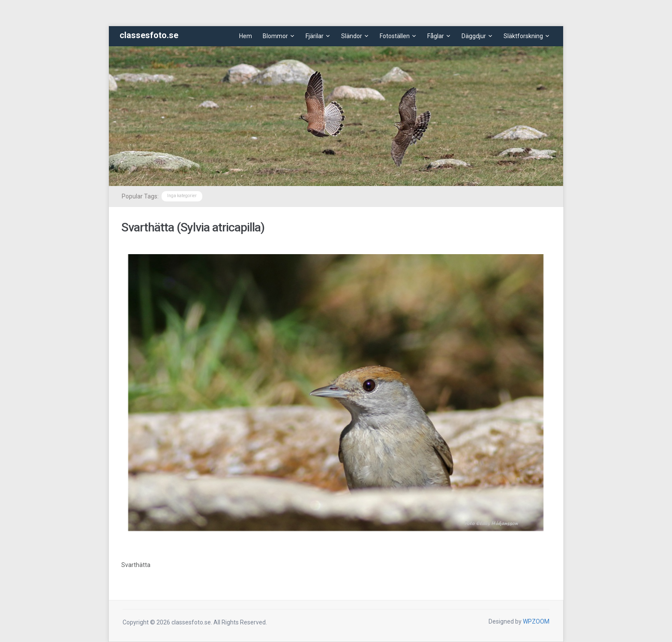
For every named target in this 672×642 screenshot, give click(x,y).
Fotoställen (395, 36)
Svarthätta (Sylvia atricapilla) (193, 227)
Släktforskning (523, 36)
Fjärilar (315, 36)
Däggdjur (474, 36)
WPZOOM (536, 621)
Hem (246, 36)
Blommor (275, 36)
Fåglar (436, 36)
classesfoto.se (149, 35)
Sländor (352, 36)
